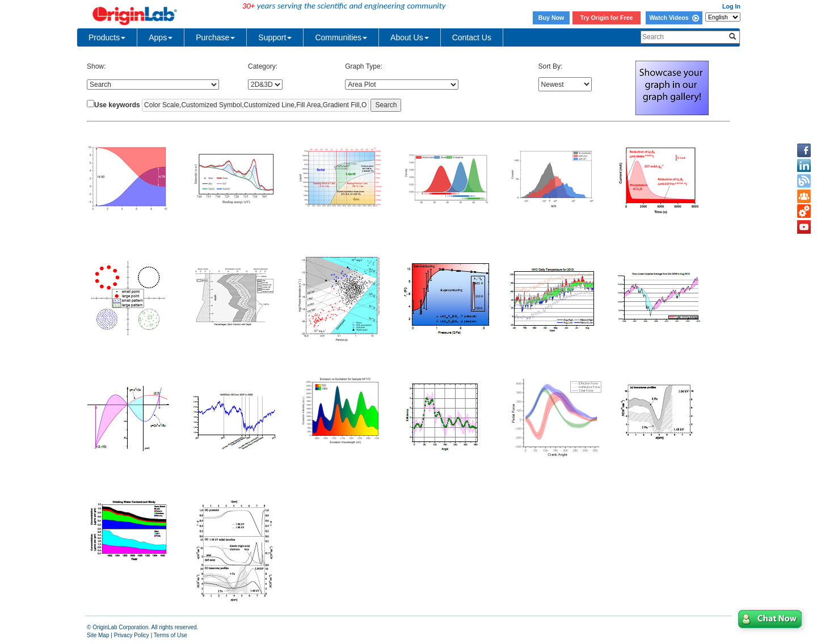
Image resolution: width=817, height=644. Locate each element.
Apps (161, 37)
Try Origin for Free (607, 18)
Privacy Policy (132, 635)
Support (275, 37)
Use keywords (117, 105)
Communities (341, 37)
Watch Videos (674, 18)
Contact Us (472, 37)
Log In (731, 6)
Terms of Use (170, 635)
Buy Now (551, 18)
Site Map (98, 635)
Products (107, 37)
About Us (410, 37)
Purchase (215, 37)
